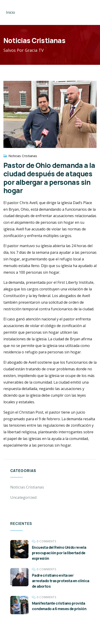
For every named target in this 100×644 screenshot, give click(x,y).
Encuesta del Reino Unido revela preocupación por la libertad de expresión (59, 553)
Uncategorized (23, 497)
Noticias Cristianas (23, 156)
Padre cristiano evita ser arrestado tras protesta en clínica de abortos (61, 581)
